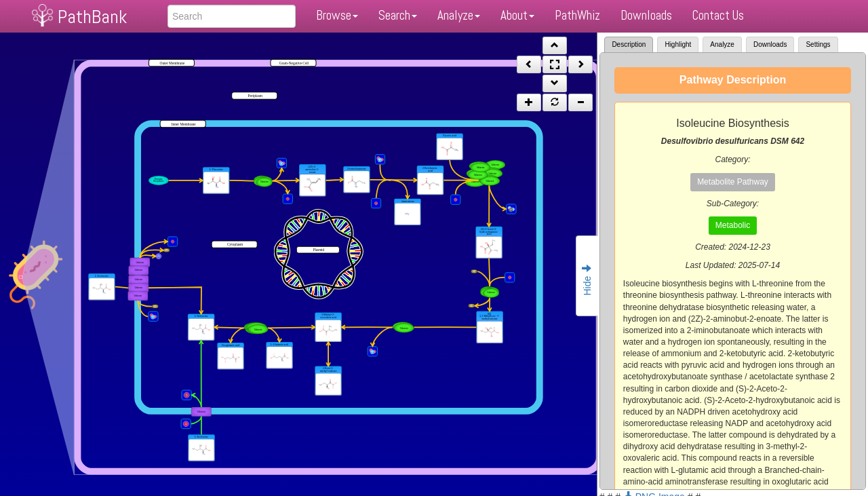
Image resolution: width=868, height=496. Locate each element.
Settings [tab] (818, 44)
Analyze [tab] (722, 44)
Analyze (459, 15)
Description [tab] (629, 44)
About (517, 15)
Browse (337, 15)
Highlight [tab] (678, 44)
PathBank (92, 17)
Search (398, 15)
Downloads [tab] (770, 44)
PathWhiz (577, 15)
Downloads (646, 15)
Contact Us (718, 15)
